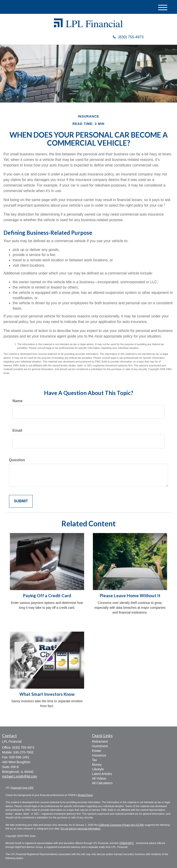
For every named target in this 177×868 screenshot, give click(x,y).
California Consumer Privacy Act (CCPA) (121, 825)
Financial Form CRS (22, 788)
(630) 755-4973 (128, 37)
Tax (94, 760)
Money (97, 765)
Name (18, 401)
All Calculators (102, 783)
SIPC (131, 843)
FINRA (123, 843)
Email (17, 430)
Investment (100, 746)
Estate (97, 751)
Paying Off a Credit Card (47, 596)
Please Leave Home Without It (130, 596)
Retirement (100, 741)
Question (17, 460)
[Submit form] (21, 501)
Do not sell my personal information (80, 829)
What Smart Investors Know (47, 694)
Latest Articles (102, 774)
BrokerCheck (86, 795)
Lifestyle (98, 769)
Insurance (99, 755)
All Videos (99, 778)
